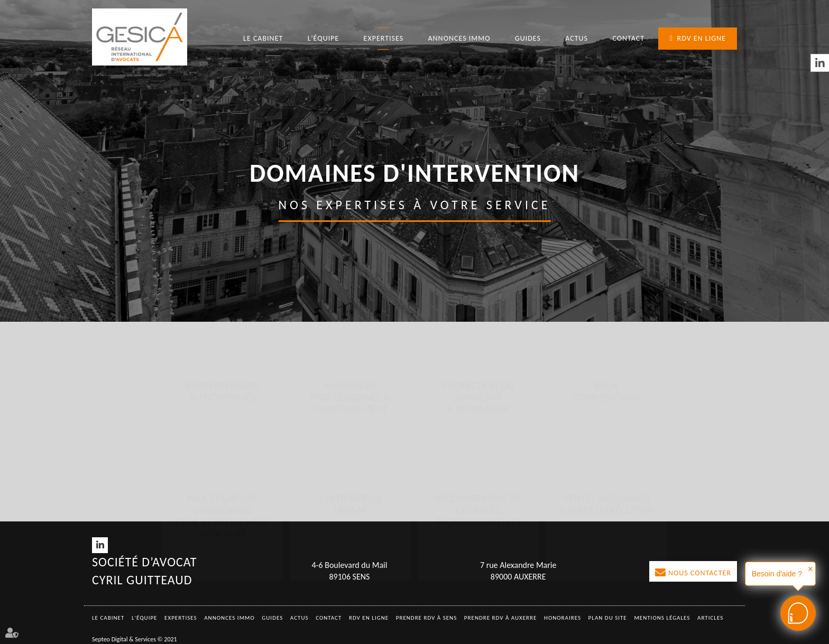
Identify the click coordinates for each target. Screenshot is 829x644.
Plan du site (608, 618)
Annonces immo (459, 38)
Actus (577, 38)
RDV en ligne (702, 38)
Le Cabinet (263, 38)
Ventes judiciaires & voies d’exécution (606, 399)
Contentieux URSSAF (351, 399)
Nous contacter (700, 573)
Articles (710, 618)
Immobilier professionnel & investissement (351, 304)
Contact (628, 38)
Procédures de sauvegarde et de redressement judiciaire (223, 411)
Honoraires (563, 618)
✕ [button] (810, 569)
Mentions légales (662, 618)
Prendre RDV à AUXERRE (501, 618)
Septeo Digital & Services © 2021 (135, 639)
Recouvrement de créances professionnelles (478, 405)
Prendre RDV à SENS (427, 618)
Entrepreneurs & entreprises (222, 298)
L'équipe (324, 38)
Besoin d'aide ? (777, 574)
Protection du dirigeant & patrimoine (478, 304)
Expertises (384, 38)
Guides (528, 38)
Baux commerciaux (607, 298)
